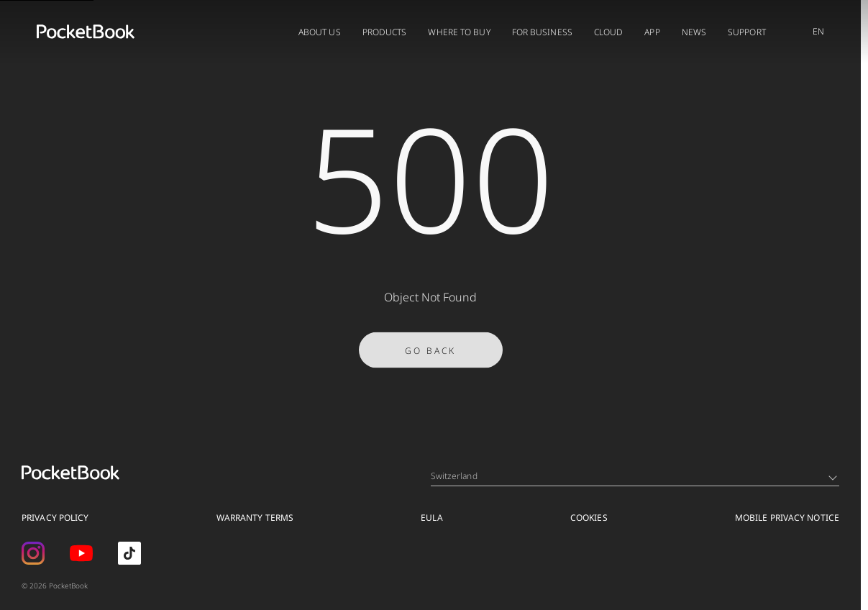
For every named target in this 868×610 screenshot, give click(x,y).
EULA (431, 518)
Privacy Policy (55, 518)
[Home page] (86, 32)
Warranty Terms (255, 518)
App (652, 32)
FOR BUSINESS (542, 32)
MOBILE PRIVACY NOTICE (787, 518)
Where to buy (459, 32)
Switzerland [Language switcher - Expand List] (634, 476)
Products (385, 32)
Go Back (430, 354)
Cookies (589, 518)
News (694, 32)
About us (320, 32)
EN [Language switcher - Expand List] (818, 31)
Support (747, 32)
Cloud (609, 32)
